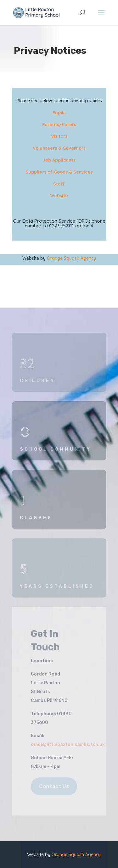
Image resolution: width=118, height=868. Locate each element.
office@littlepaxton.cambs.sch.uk (68, 745)
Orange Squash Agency (71, 258)
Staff (59, 184)
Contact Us (54, 786)
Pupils (59, 113)
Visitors (59, 136)
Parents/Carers (59, 125)
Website (59, 196)
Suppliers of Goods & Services (59, 172)
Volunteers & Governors (59, 148)
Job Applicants (59, 160)
